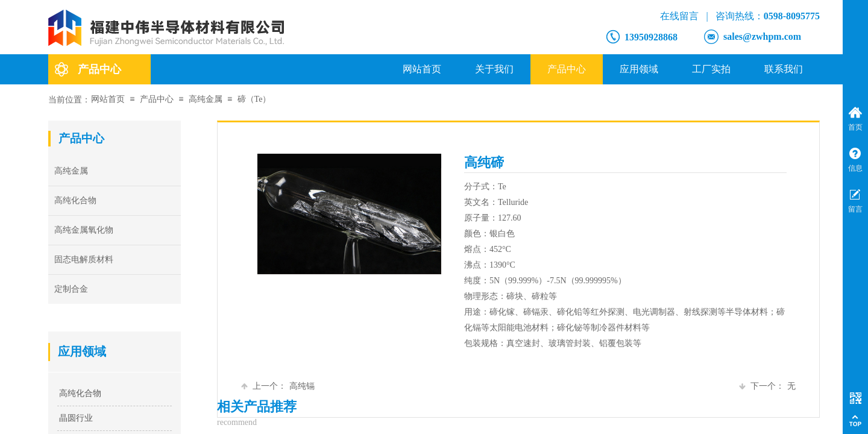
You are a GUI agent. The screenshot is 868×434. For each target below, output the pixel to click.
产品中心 (567, 69)
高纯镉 (278, 386)
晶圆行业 (76, 418)
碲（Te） (254, 99)
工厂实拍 (711, 69)
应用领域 (639, 69)
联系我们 (784, 69)
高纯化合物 (80, 393)
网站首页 (422, 69)
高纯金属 (206, 99)
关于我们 (494, 69)
